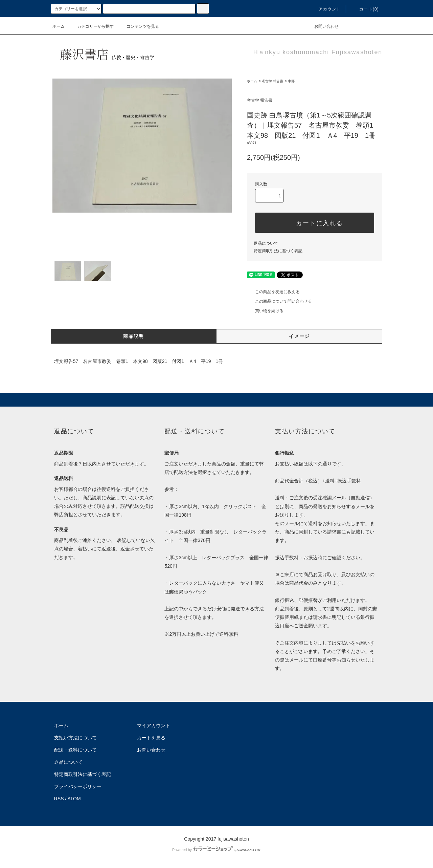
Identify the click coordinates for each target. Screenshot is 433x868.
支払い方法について (75, 738)
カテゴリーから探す (91, 26)
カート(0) (365, 9)
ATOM (74, 799)
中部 (291, 81)
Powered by (216, 850)
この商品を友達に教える (273, 292)
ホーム (59, 26)
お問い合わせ (322, 26)
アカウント (326, 9)
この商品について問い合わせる (279, 301)
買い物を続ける (265, 311)
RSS (59, 799)
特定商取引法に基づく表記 (278, 251)
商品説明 (134, 336)
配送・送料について (75, 750)
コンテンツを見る (139, 26)
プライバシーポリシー (78, 786)
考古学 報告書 (272, 81)
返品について (266, 243)
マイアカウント (154, 725)
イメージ (299, 336)
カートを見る (151, 738)
